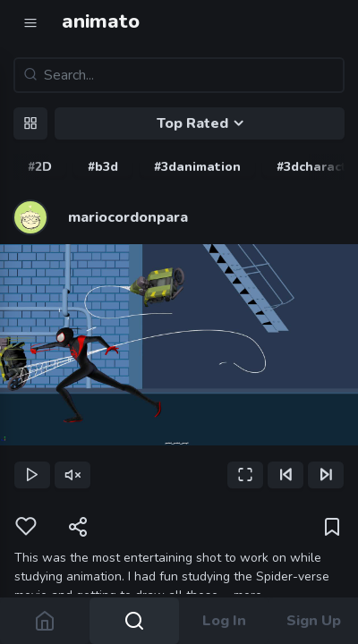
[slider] (179, 447)
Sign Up (314, 621)
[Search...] (179, 75)
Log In (224, 621)
